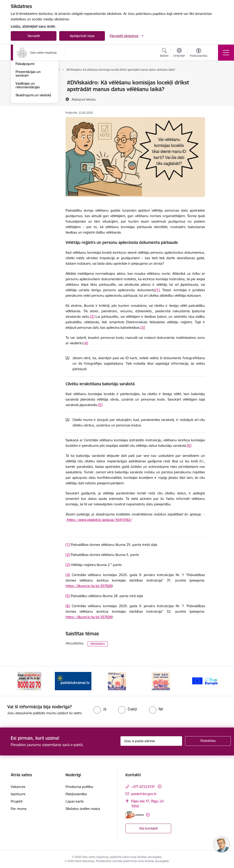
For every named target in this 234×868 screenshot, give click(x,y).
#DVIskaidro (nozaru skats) (31, 93)
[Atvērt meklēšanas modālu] (164, 53)
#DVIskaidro (25, 102)
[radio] (100, 709)
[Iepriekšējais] (18, 681)
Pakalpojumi (25, 118)
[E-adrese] (135, 815)
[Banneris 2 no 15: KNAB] (29, 681)
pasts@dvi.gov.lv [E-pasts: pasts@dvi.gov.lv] (144, 794)
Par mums (19, 809)
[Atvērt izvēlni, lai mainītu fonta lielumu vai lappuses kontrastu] (198, 53)
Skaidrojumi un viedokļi (33, 150)
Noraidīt (34, 36)
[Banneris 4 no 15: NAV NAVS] (117, 681)
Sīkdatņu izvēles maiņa (83, 809)
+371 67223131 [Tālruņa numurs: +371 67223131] (143, 787)
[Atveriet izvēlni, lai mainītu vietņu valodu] (179, 53)
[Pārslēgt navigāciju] (226, 53)
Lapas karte (75, 801)
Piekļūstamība (76, 794)
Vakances (18, 787)
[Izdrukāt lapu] (217, 81)
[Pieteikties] (208, 741)
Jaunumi (22, 83)
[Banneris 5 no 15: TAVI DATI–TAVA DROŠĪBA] (161, 681)
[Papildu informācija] (160, 786)
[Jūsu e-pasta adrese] (151, 741)
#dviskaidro (98, 644)
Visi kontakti (148, 828)
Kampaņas (24, 110)
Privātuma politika (79, 787)
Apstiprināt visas (82, 36)
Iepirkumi (18, 794)
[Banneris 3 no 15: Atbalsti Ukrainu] (73, 681)
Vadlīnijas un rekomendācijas (28, 140)
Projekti (17, 801)
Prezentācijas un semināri (28, 128)
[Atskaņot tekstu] (84, 99)
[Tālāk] (216, 681)
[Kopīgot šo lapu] (217, 92)
